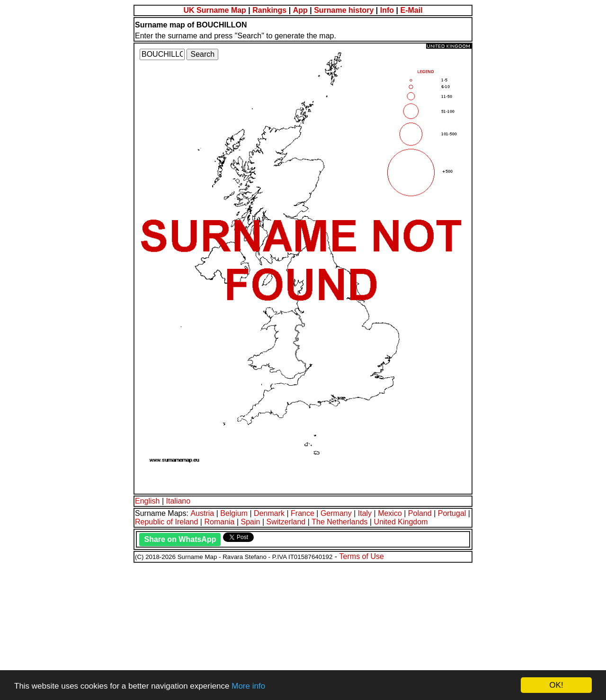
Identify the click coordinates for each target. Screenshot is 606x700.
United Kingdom (401, 522)
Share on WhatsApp (180, 539)
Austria (202, 513)
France (303, 513)
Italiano (178, 501)
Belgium (234, 513)
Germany (336, 513)
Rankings (269, 10)
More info (248, 686)
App (300, 10)
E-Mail (411, 10)
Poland (420, 513)
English (147, 501)
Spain (251, 522)
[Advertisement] (288, 630)
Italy (365, 513)
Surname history (344, 10)
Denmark (269, 513)
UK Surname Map (214, 10)
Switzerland (286, 522)
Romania (219, 522)
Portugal (452, 513)
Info (387, 10)
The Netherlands (339, 522)
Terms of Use (362, 556)
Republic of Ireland (166, 522)
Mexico (390, 513)
